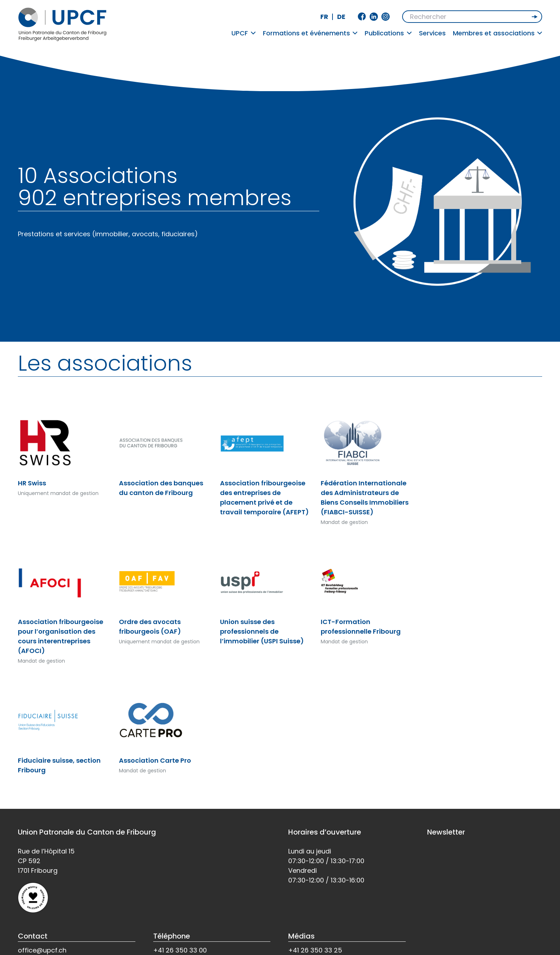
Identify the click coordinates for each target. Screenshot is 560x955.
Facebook (362, 17)
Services (432, 33)
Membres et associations (498, 33)
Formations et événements (310, 33)
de (341, 17)
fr (324, 17)
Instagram (386, 17)
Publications (388, 33)
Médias (301, 936)
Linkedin (374, 17)
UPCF (244, 33)
